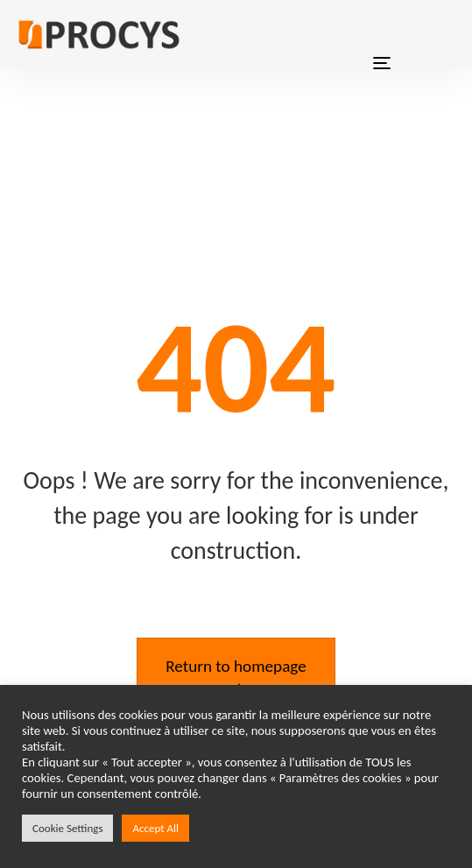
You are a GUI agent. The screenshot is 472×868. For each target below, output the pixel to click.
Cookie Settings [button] (67, 828)
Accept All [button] (155, 828)
